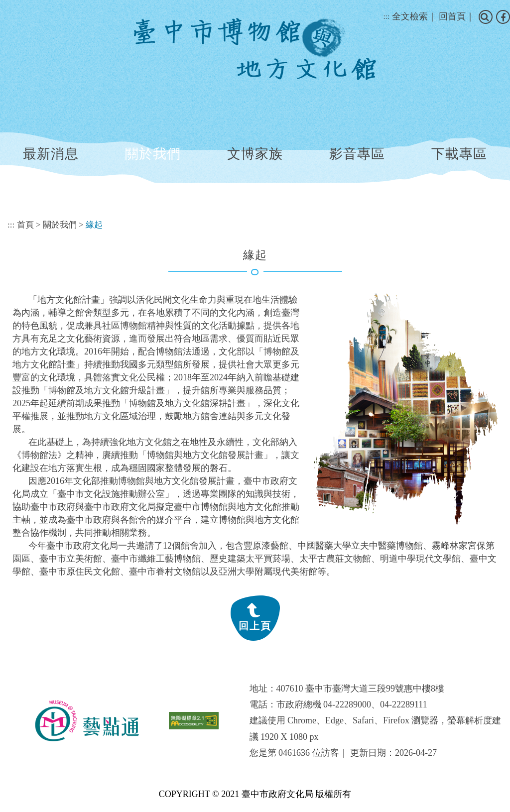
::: (386, 16)
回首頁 (452, 16)
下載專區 (459, 154)
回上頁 (255, 626)
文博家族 (255, 154)
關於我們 (153, 154)
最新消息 (51, 154)
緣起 (94, 225)
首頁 (25, 225)
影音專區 (357, 154)
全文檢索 (410, 16)
